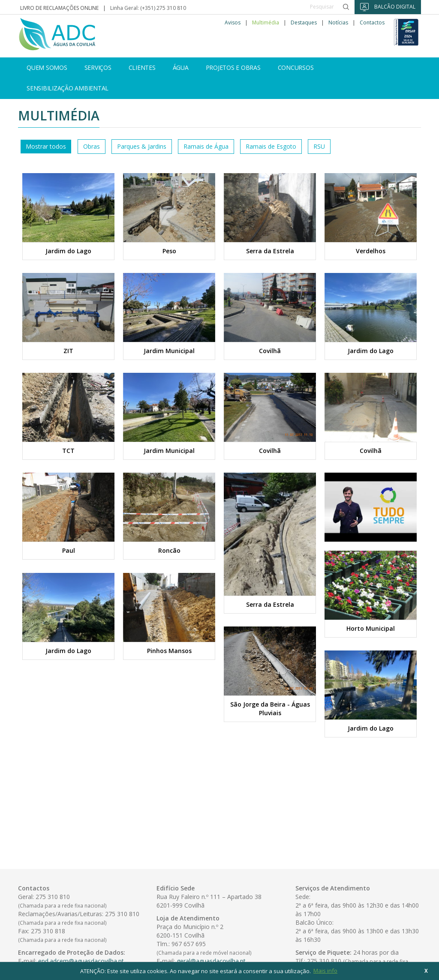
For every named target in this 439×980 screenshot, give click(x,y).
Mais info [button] (325, 971)
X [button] (426, 971)
